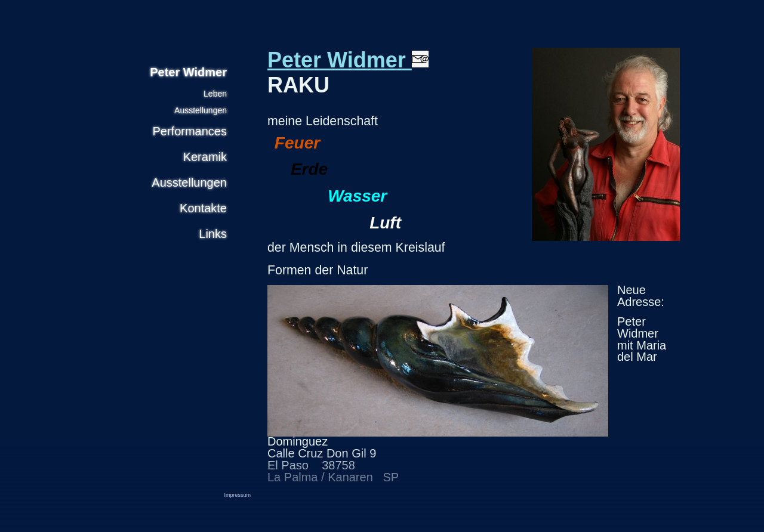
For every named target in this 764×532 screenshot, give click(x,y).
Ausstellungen (201, 110)
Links (213, 234)
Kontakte (203, 208)
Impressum (237, 495)
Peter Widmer (348, 60)
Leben (215, 94)
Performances (190, 131)
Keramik (205, 157)
